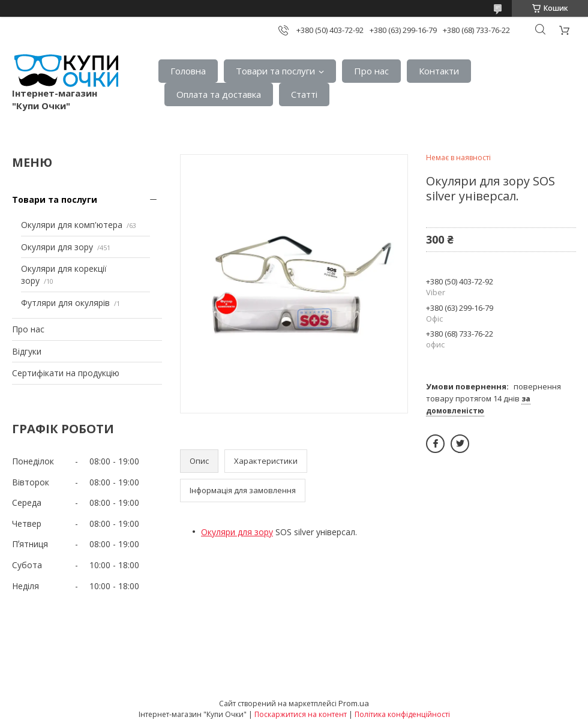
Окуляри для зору (57, 247)
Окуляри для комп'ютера (72, 225)
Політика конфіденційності (402, 714)
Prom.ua (354, 703)
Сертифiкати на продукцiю (66, 373)
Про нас (371, 71)
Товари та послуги (275, 71)
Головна (188, 71)
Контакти (439, 71)
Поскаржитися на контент (301, 714)
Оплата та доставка (219, 94)
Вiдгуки (27, 351)
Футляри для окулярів (65, 303)
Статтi (304, 94)
